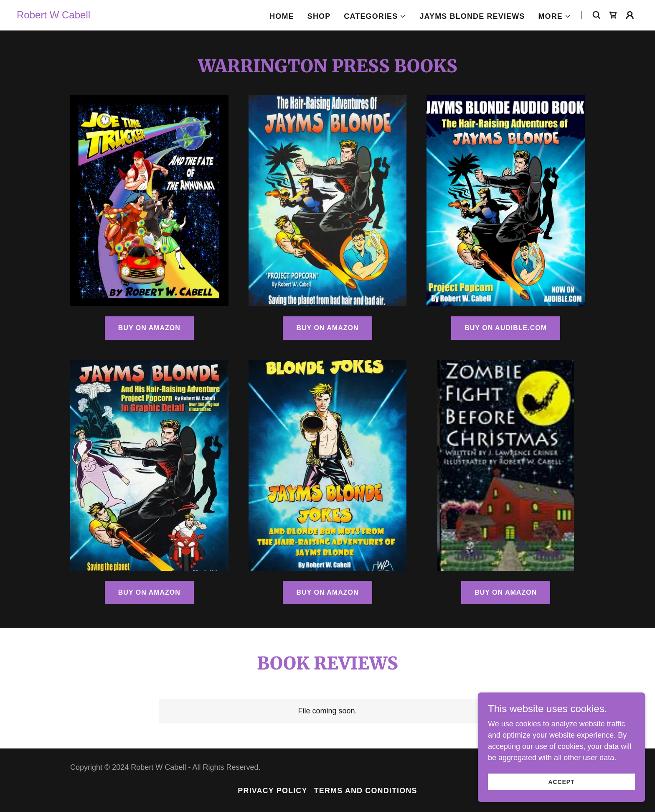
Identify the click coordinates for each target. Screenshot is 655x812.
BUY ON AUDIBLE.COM (506, 328)
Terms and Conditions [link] (366, 791)
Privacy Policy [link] (272, 791)
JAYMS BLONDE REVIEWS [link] (472, 16)
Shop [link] (319, 16)
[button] (375, 16)
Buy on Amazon (327, 592)
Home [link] (282, 16)
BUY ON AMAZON (149, 328)
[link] (53, 16)
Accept (562, 782)
